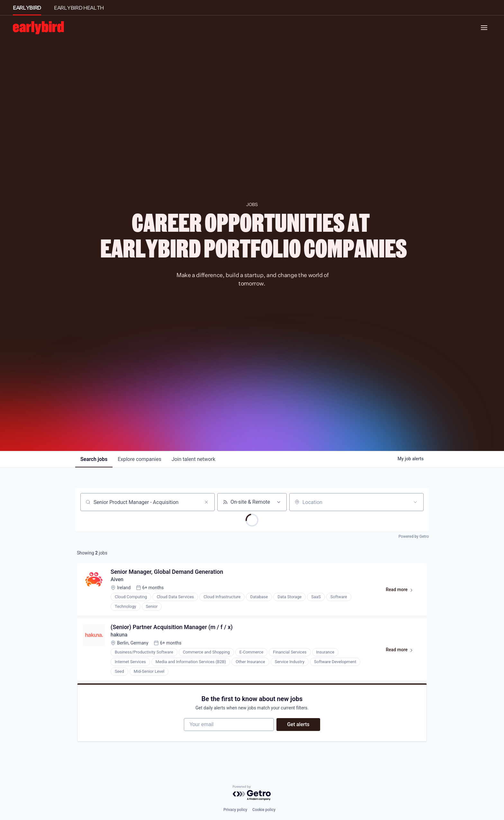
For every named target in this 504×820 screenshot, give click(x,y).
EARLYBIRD (27, 8)
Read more (402, 591)
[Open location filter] (415, 502)
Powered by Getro (414, 536)
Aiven (117, 579)
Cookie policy (264, 810)
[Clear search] (206, 502)
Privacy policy (235, 810)
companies (139, 459)
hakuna (119, 635)
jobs (94, 459)
